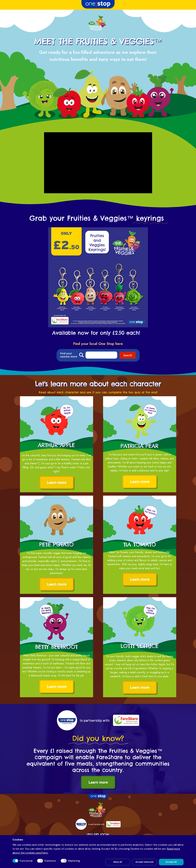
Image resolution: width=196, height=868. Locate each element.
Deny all (118, 862)
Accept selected (144, 862)
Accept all (171, 862)
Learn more (57, 482)
